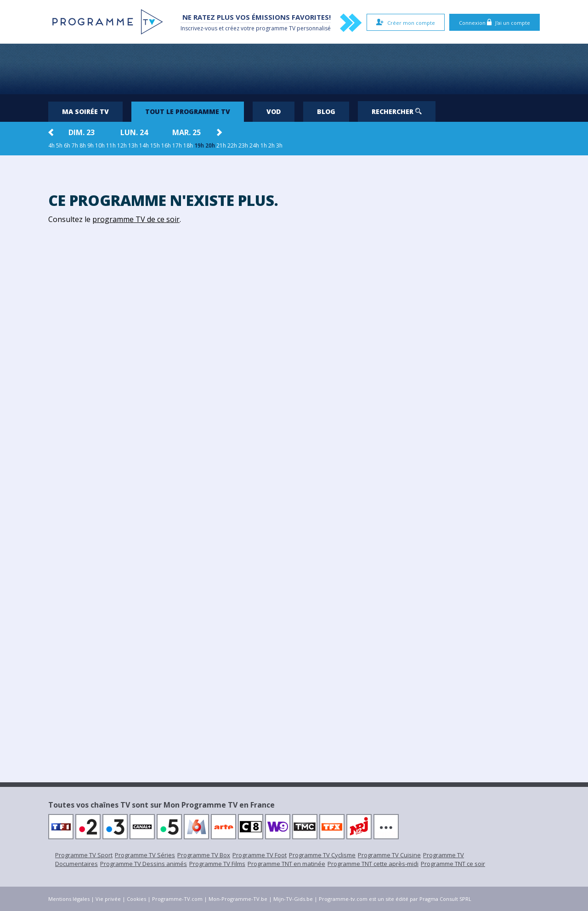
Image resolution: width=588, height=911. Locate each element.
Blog (326, 111)
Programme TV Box (204, 855)
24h (254, 145)
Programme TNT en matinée (286, 864)
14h (144, 145)
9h (90, 145)
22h (232, 145)
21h (221, 145)
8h (83, 145)
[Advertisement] (294, 69)
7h (75, 145)
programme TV (276, 28)
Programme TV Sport (84, 855)
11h (111, 145)
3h (279, 145)
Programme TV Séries (145, 855)
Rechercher (397, 111)
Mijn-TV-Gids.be (293, 899)
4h (51, 145)
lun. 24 (134, 132)
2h (271, 145)
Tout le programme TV (188, 111)
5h (59, 145)
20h (210, 145)
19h (199, 145)
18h (188, 145)
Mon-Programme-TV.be (238, 899)
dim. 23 (82, 132)
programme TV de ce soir (136, 219)
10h (100, 145)
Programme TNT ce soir (453, 864)
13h (133, 145)
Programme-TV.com (177, 899)
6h (67, 145)
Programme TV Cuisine (389, 855)
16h (166, 145)
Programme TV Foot (260, 855)
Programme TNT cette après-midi (373, 864)
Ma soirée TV (85, 111)
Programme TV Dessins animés (144, 864)
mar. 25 (187, 132)
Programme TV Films (217, 864)
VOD (274, 111)
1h (264, 145)
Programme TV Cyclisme (322, 855)
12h (122, 145)
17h (177, 145)
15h (155, 145)
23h (243, 145)
